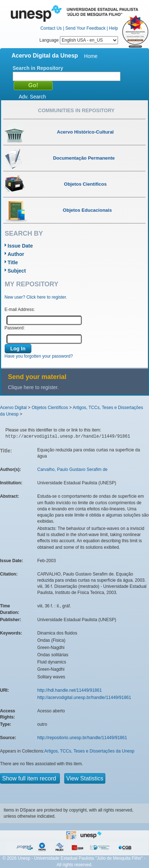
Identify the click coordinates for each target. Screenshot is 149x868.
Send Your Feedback (85, 28)
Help (113, 28)
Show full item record (30, 778)
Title (13, 262)
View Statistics (85, 778)
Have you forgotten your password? (39, 356)
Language (79, 40)
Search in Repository (38, 68)
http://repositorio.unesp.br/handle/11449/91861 (82, 738)
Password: (15, 328)
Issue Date (20, 246)
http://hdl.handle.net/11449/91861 (69, 690)
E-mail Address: (20, 309)
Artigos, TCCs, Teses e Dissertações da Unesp (89, 751)
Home (91, 56)
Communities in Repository (76, 110)
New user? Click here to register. (36, 297)
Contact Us (51, 28)
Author (16, 254)
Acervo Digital (13, 408)
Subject (17, 271)
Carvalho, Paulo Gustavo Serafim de (72, 469)
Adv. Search (32, 97)
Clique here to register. (33, 387)
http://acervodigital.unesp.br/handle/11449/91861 (84, 698)
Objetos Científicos (50, 408)
